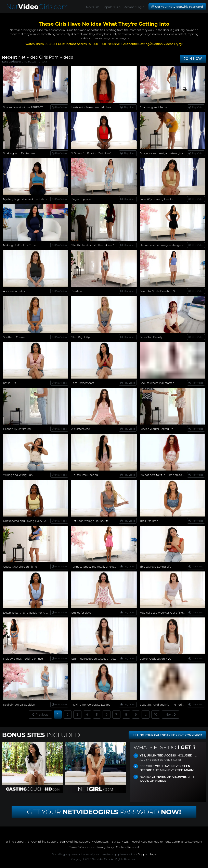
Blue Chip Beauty (151, 337)
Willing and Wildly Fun (18, 475)
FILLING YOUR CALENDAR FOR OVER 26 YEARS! (167, 735)
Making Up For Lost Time (19, 245)
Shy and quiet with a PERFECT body (27, 107)
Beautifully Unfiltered (17, 429)
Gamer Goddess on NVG (156, 659)
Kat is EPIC (10, 383)
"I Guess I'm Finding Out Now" (91, 153)
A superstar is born (15, 291)
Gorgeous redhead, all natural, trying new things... (172, 153)
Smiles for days (81, 613)
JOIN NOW (193, 59)
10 (156, 714)
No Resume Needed (84, 475)
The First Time (149, 521)
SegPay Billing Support (75, 842)
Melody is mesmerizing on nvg (23, 659)
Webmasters (100, 842)
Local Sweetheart (83, 383)
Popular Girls (111, 7)
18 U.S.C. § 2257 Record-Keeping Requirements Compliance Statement (157, 842)
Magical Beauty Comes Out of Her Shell (165, 613)
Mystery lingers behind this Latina (25, 199)
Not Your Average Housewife (90, 521)
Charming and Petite (153, 107)
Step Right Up (81, 337)
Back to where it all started (157, 383)
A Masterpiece (81, 429)
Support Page (147, 854)
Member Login (134, 7)
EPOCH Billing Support (43, 842)
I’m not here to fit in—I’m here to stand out (167, 475)
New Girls (93, 7)
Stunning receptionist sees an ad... (94, 659)
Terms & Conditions (82, 847)
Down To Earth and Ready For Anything (29, 613)
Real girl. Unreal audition (19, 705)
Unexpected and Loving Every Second (28, 521)
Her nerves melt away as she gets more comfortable (174, 245)
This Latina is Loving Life (155, 567)
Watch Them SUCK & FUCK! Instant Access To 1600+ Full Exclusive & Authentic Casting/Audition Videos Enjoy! (104, 44)
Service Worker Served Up (157, 429)
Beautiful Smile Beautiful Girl (159, 291)
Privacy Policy (105, 847)
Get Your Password (104, 812)
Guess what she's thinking (20, 567)
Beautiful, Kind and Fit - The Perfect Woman (168, 705)
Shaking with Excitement (19, 153)
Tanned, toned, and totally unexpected (96, 567)
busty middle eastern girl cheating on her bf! (100, 107)
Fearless (77, 291)
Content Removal (127, 847)
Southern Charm (14, 337)
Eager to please (81, 199)
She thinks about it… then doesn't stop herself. (101, 245)
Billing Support (16, 842)
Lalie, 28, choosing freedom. (158, 199)
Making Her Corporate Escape (91, 705)
